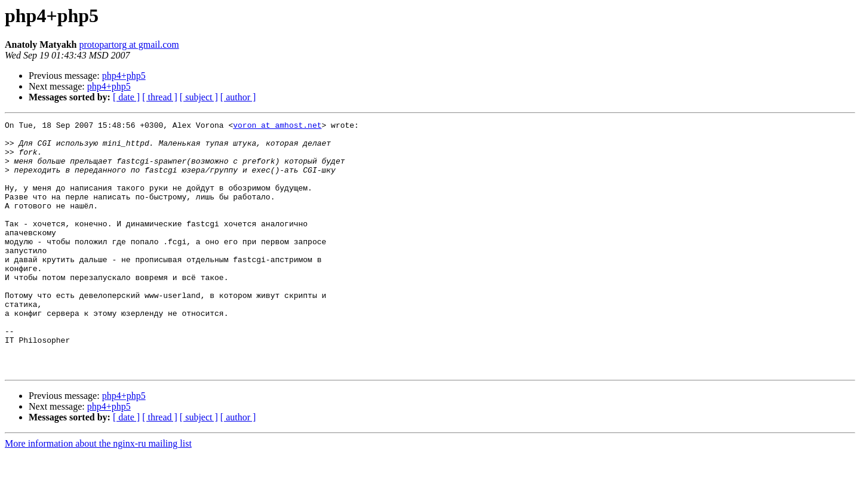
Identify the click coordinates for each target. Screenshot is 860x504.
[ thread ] (160, 97)
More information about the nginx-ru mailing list (98, 494)
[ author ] (238, 97)
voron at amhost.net (277, 127)
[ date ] (126, 97)
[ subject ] (199, 97)
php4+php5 (124, 76)
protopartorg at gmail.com (129, 44)
